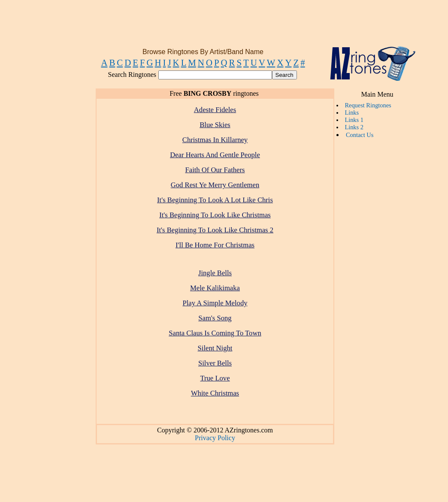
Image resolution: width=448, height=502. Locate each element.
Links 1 (354, 120)
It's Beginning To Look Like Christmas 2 (215, 230)
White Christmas (215, 393)
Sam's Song (215, 318)
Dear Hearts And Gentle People (215, 155)
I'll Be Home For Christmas (215, 245)
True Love (215, 378)
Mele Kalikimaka (215, 288)
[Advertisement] (222, 27)
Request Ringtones (368, 105)
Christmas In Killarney (215, 140)
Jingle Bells (215, 273)
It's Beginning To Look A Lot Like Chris (215, 200)
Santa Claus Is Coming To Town (215, 333)
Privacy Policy (215, 438)
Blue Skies (215, 125)
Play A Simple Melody (215, 303)
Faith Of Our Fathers (215, 170)
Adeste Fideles (215, 110)
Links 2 (354, 127)
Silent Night (215, 348)
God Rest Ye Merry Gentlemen (215, 185)
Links (352, 113)
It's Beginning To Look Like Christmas (215, 215)
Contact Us (360, 135)
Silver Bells (215, 363)
